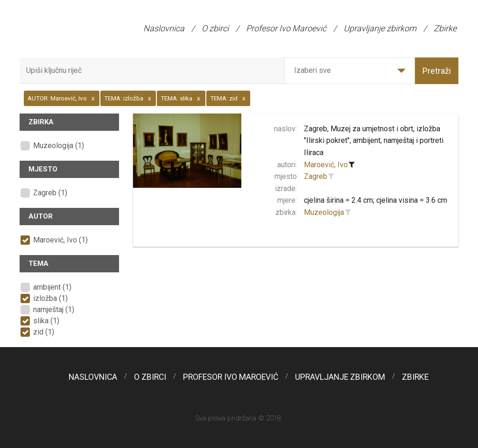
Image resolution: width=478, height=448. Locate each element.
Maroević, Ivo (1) (60, 240)
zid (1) (44, 332)
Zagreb (316, 176)
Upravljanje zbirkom (380, 28)
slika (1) (46, 321)
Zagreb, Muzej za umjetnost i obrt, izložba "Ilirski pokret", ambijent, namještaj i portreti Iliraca (374, 141)
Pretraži (437, 71)
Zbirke (445, 28)
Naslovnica (164, 28)
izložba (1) (50, 298)
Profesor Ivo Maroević (286, 28)
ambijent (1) (52, 287)
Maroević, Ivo (326, 165)
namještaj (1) (54, 309)
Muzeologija (324, 212)
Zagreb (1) (50, 193)
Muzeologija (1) (59, 146)
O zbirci (215, 28)
